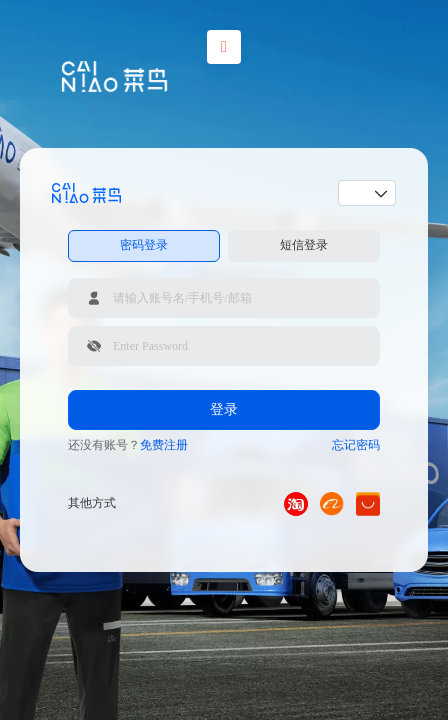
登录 (224, 409)
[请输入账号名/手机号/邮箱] (224, 298)
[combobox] (360, 193)
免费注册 (164, 445)
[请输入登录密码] (224, 346)
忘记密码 (356, 445)
